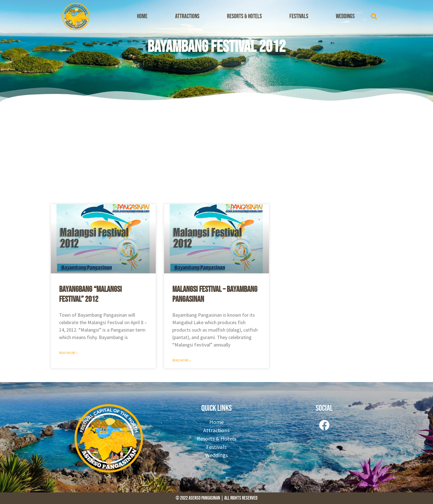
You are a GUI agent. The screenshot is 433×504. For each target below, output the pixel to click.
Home (142, 16)
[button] (374, 17)
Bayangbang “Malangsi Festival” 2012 (90, 294)
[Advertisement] (216, 152)
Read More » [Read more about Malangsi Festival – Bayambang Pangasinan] (182, 360)
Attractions (187, 16)
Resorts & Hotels (244, 16)
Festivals (299, 16)
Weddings (345, 16)
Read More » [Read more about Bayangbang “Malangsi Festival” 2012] (68, 353)
